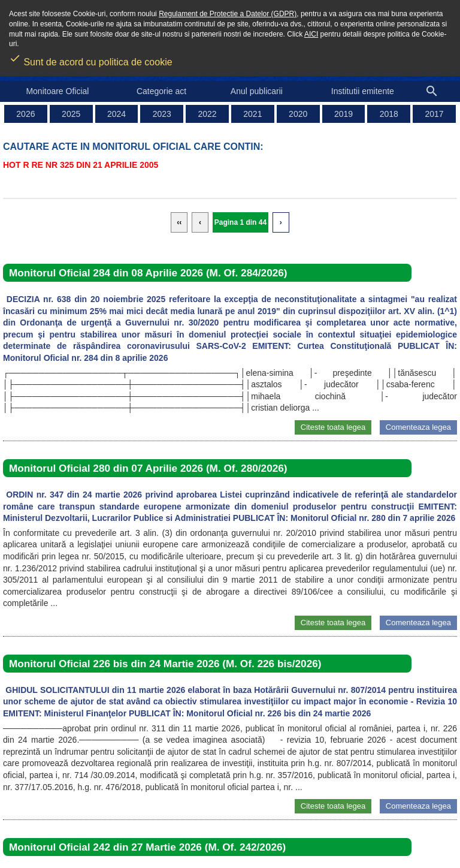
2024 (116, 114)
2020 (298, 114)
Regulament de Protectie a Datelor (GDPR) (228, 14)
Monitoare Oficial (57, 91)
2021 (252, 114)
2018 (389, 114)
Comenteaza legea (418, 427)
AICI (311, 34)
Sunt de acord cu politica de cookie (91, 58)
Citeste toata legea (333, 427)
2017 (435, 114)
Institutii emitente (363, 91)
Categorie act (161, 91)
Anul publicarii (257, 91)
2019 (344, 114)
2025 (71, 114)
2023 (162, 114)
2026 (25, 114)
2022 (208, 114)
